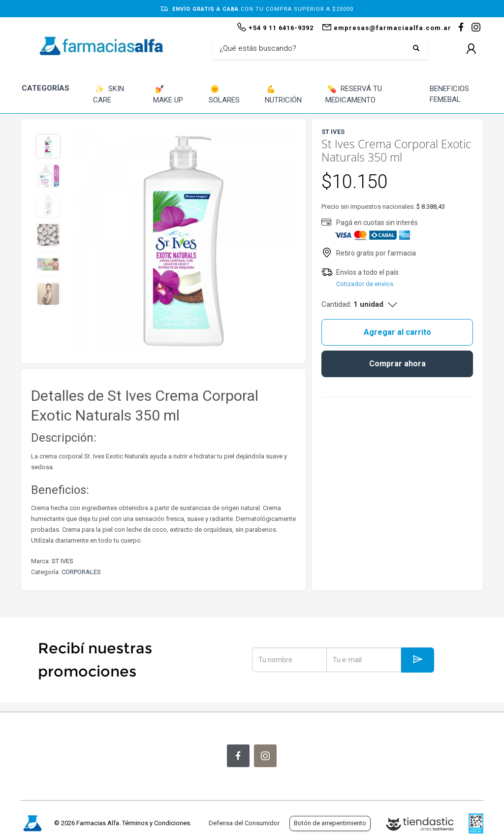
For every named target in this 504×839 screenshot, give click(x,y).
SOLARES (224, 94)
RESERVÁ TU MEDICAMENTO (354, 94)
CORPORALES (81, 572)
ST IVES (63, 561)
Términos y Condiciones (156, 823)
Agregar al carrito (397, 332)
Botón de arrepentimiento (330, 823)
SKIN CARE (109, 94)
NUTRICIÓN (283, 94)
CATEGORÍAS (46, 88)
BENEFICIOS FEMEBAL (449, 94)
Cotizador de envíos (365, 284)
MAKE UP (168, 94)
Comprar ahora (397, 364)
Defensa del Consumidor (244, 823)
